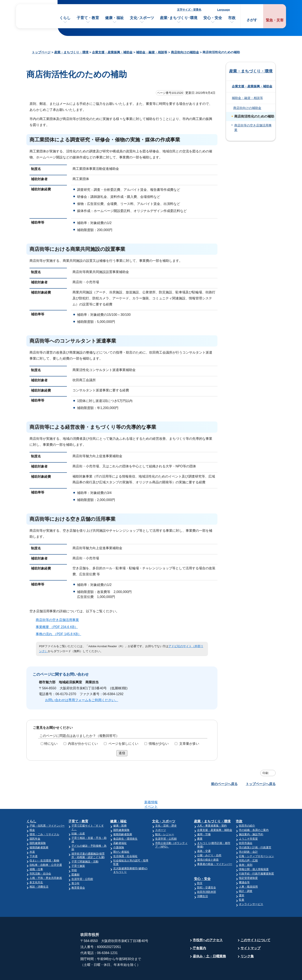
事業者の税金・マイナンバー (215, 848)
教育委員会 (78, 872)
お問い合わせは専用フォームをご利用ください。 (82, 700)
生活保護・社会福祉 (125, 840)
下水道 (34, 840)
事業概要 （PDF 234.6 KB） (59, 627)
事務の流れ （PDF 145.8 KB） (60, 634)
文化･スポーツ (142, 18)
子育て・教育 (88, 18)
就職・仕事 (36, 853)
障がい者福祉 (121, 836)
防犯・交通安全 (207, 871)
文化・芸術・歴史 (166, 809)
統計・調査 (246, 875)
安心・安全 (213, 18)
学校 (74, 854)
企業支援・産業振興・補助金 (112, 52)
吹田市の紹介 (247, 809)
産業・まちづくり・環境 (71, 52)
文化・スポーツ (164, 805)
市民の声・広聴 (248, 844)
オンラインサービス (251, 888)
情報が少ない (159, 744)
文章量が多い (189, 744)
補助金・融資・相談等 (152, 52)
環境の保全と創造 (208, 843)
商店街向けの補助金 (185, 52)
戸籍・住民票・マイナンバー (47, 809)
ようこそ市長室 (248, 823)
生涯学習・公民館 (82, 863)
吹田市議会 (246, 827)
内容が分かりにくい (83, 744)
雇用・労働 (204, 818)
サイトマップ (250, 932)
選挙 (242, 879)
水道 (32, 836)
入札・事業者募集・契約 (212, 809)
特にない (51, 744)
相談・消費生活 (39, 870)
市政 (232, 18)
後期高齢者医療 (39, 831)
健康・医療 (120, 809)
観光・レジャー (165, 818)
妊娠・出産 (78, 817)
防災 (200, 867)
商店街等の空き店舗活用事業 (57, 620)
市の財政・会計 (248, 836)
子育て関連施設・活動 (85, 845)
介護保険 (119, 831)
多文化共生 (36, 866)
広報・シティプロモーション (256, 840)
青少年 (75, 867)
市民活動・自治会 (40, 857)
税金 (32, 814)
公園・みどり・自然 (209, 839)
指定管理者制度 (248, 862)
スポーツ (161, 814)
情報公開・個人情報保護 (254, 853)
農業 (200, 823)
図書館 (75, 858)
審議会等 (244, 866)
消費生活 (203, 880)
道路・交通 (204, 835)
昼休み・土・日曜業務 (209, 940)
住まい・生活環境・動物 (44, 844)
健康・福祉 (114, 18)
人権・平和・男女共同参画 (46, 862)
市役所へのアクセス (208, 924)
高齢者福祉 (120, 827)
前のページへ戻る (224, 784)
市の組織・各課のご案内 (254, 814)
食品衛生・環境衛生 (125, 823)
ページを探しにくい (123, 744)
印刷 (265, 773)
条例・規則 (246, 849)
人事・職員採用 (248, 870)
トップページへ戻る (261, 784)
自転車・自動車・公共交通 (46, 849)
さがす (252, 20)
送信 (122, 753)
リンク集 (247, 940)
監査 (242, 884)
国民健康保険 (38, 827)
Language (224, 10)
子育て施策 (78, 850)
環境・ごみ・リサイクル (44, 818)
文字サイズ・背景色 (189, 10)
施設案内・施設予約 (251, 818)
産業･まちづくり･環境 (179, 18)
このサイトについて (255, 924)
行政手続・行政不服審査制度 (256, 857)
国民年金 (35, 823)
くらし (65, 18)
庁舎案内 (199, 932)
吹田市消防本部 (207, 876)
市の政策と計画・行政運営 (255, 831)
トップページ (41, 52)
